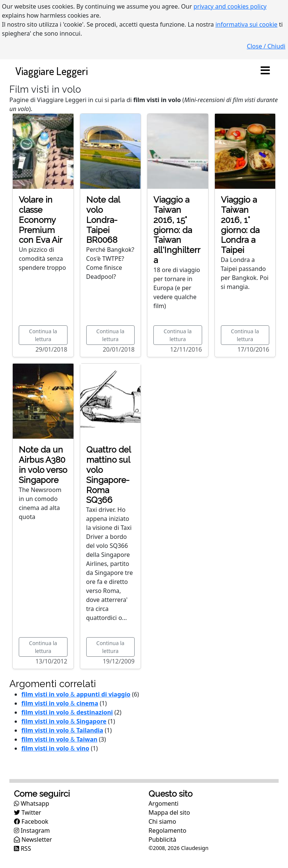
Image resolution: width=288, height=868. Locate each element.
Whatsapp (31, 803)
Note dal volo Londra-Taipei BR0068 (103, 220)
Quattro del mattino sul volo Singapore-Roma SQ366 (108, 475)
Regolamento (167, 830)
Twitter (28, 812)
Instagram (32, 830)
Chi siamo (162, 821)
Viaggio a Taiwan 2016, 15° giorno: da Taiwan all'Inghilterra (177, 230)
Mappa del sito (169, 812)
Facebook (31, 821)
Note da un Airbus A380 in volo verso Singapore (43, 465)
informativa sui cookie (246, 24)
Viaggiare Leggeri (52, 71)
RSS (22, 848)
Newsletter (33, 839)
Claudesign (195, 848)
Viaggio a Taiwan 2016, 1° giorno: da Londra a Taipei (240, 225)
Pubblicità (162, 839)
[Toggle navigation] (265, 71)
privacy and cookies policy (230, 6)
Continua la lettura (43, 335)
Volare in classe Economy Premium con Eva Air (40, 220)
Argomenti (163, 803)
